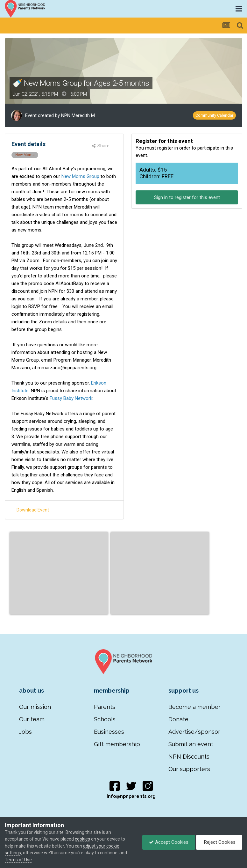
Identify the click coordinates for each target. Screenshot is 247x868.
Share (101, 146)
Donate (178, 719)
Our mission (35, 707)
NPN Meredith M (78, 115)
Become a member (194, 707)
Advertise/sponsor (194, 732)
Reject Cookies (219, 842)
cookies (82, 839)
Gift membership (117, 744)
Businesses (109, 732)
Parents (105, 707)
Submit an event (191, 744)
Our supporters (189, 769)
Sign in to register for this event (187, 197)
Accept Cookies (169, 842)
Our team (32, 719)
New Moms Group (80, 176)
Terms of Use (18, 860)
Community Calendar (214, 115)
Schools (105, 719)
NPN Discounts (189, 757)
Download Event (33, 510)
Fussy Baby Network (70, 398)
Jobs (25, 732)
